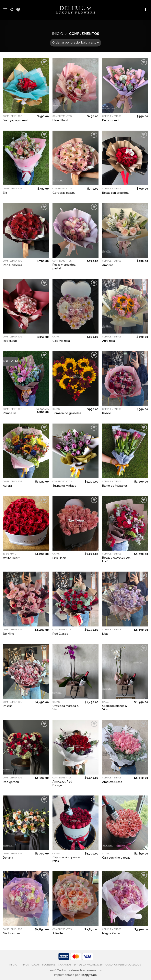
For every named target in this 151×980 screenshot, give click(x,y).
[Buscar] (12, 10)
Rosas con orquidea (115, 193)
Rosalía (8, 706)
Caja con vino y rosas (116, 858)
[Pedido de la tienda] (75, 43)
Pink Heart (59, 558)
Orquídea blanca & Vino (115, 708)
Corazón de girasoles (67, 413)
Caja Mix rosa (61, 341)
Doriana (8, 858)
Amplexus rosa (112, 782)
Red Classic (60, 634)
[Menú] (5, 10)
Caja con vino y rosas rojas (66, 859)
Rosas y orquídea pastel (64, 266)
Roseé (107, 413)
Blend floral (60, 120)
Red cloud (10, 341)
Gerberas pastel (64, 193)
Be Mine (9, 634)
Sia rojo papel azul (15, 120)
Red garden (11, 782)
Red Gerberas (12, 265)
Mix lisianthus (12, 933)
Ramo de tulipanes (115, 486)
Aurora (7, 486)
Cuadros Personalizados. (123, 965)
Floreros (49, 965)
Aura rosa (109, 341)
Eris (5, 193)
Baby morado (111, 120)
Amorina (108, 265)
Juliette (58, 933)
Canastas (65, 965)
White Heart (11, 558)
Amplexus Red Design (62, 783)
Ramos (24, 965)
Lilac (105, 634)
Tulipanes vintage (64, 486)
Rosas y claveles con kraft (116, 559)
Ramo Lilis (10, 413)
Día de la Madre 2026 (88, 965)
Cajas (35, 965)
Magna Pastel (111, 933)
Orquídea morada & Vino (66, 708)
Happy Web (89, 975)
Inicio (58, 34)
